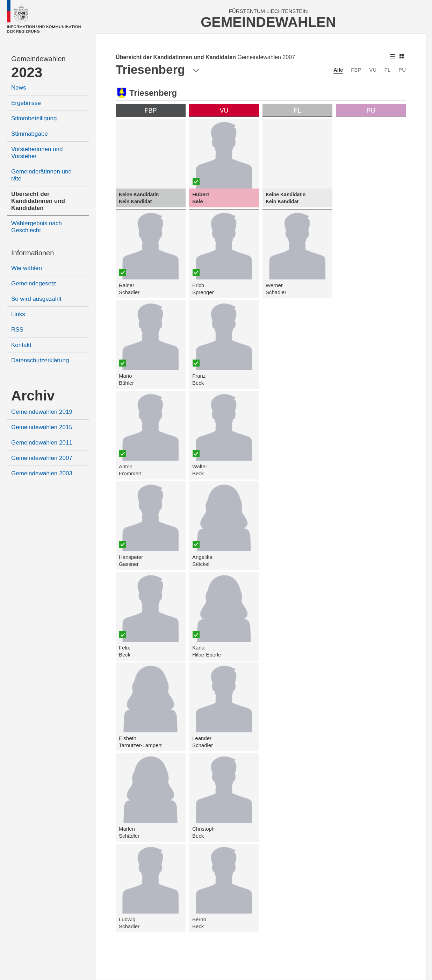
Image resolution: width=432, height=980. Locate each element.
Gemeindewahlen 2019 (42, 412)
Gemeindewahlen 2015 (42, 427)
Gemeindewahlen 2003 (42, 473)
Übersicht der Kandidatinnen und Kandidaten (38, 201)
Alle (338, 70)
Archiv (33, 396)
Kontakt (21, 345)
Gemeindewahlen (38, 59)
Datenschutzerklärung (40, 360)
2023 (27, 72)
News (19, 88)
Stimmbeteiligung (34, 118)
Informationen (33, 253)
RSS (17, 330)
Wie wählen (27, 268)
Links (18, 314)
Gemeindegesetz (34, 283)
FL (388, 70)
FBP (356, 70)
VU (373, 70)
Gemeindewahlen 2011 (42, 443)
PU (402, 70)
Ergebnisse (26, 103)
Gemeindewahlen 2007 (42, 458)
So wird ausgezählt (36, 299)
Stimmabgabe (30, 134)
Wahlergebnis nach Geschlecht (37, 227)
